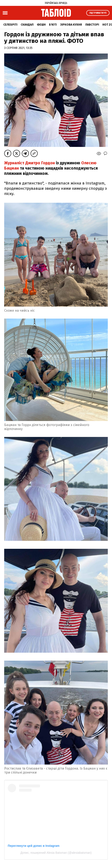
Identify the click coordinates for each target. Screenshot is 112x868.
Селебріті (10, 25)
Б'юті (53, 25)
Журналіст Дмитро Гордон (30, 163)
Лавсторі (92, 25)
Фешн (41, 25)
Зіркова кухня (71, 25)
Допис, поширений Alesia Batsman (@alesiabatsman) (56, 853)
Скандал (27, 25)
